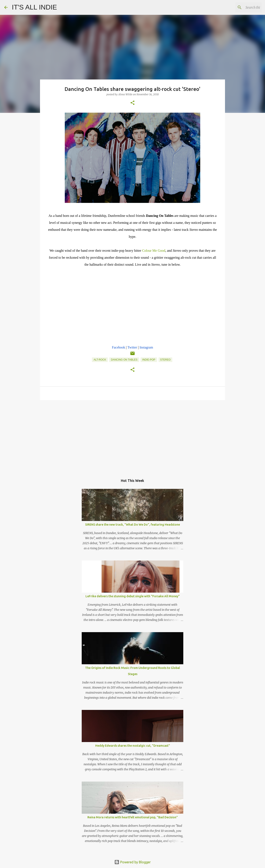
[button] (132, 103)
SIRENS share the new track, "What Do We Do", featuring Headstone (132, 525)
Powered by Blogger (132, 862)
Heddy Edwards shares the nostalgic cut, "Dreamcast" (133, 746)
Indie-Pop (149, 360)
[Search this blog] (239, 7)
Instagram (146, 347)
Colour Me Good (154, 251)
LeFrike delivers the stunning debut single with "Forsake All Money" (133, 596)
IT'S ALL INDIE (34, 7)
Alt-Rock (100, 360)
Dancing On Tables (124, 360)
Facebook (119, 347)
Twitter (132, 347)
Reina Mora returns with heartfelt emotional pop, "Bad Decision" (133, 817)
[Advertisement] (132, 436)
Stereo (165, 360)
